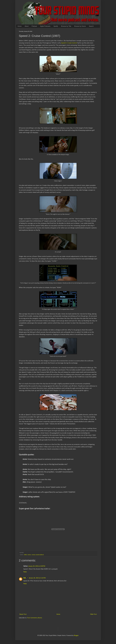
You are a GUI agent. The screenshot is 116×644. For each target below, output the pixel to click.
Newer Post (23, 614)
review (33, 555)
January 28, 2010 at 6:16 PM (37, 578)
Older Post (93, 614)
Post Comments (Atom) (35, 618)
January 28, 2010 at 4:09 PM (37, 566)
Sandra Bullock (40, 555)
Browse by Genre (80, 26)
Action (29, 555)
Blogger (76, 636)
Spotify (56, 26)
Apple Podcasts (45, 26)
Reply (25, 572)
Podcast (34, 26)
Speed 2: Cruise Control (69, 43)
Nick (25, 578)
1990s (25, 555)
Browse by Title (66, 26)
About (27, 26)
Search (91, 26)
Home (20, 26)
